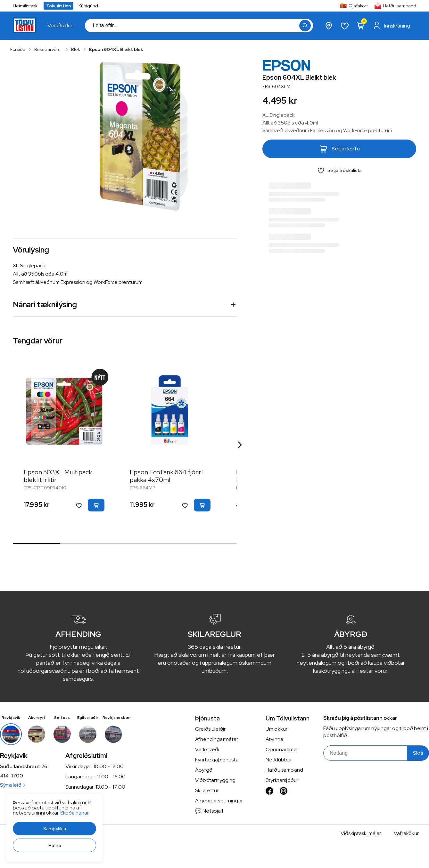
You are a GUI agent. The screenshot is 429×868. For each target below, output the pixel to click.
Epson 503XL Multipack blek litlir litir (58, 476)
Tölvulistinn (58, 6)
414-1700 (12, 776)
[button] (54, 829)
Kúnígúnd (88, 6)
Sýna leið (12, 785)
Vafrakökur (406, 833)
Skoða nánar (74, 813)
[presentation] (61, 26)
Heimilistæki (26, 6)
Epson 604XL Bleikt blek (116, 49)
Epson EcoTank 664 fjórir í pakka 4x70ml (167, 476)
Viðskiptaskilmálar (361, 833)
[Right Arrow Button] (240, 445)
